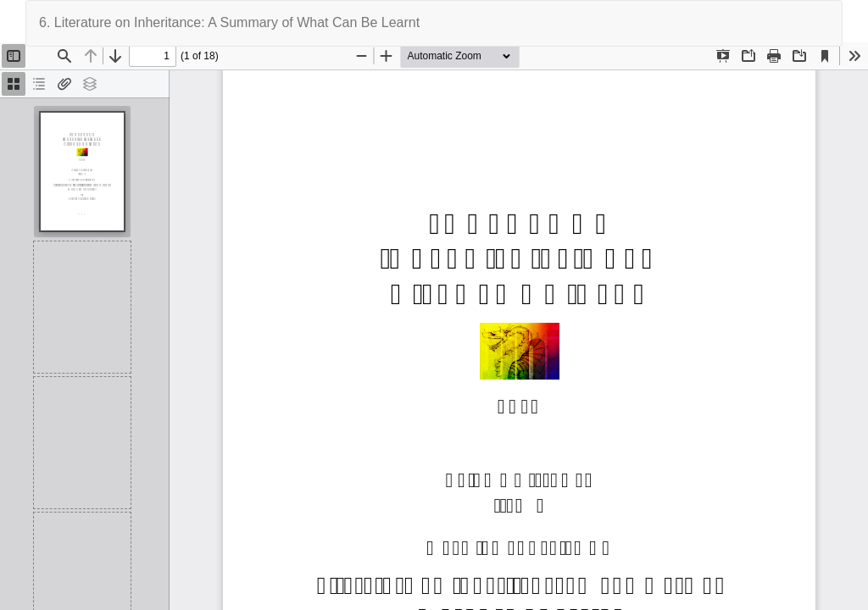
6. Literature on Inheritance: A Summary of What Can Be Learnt (229, 22)
